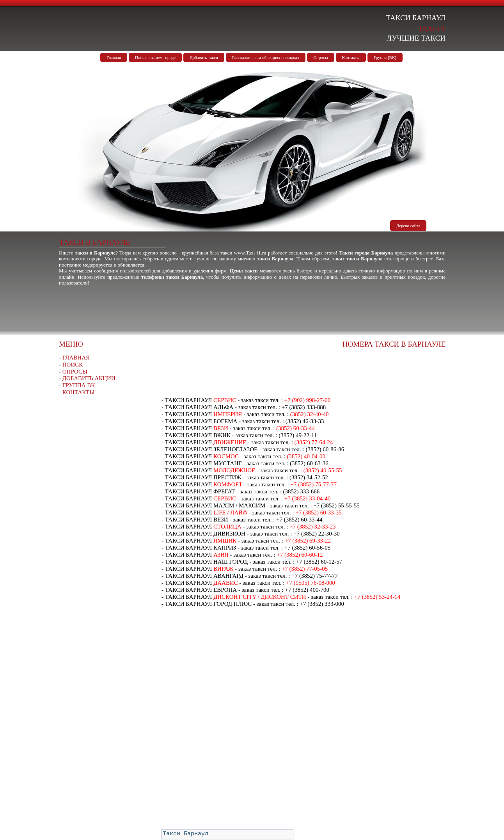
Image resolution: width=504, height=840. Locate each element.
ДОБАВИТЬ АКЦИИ (89, 378)
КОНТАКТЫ (79, 392)
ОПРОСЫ (75, 372)
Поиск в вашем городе (155, 57)
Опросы (320, 57)
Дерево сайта (408, 226)
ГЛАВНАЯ (76, 358)
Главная (114, 57)
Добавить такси (204, 57)
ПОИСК (73, 365)
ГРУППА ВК (79, 385)
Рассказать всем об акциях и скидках (266, 57)
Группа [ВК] (385, 57)
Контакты (351, 57)
